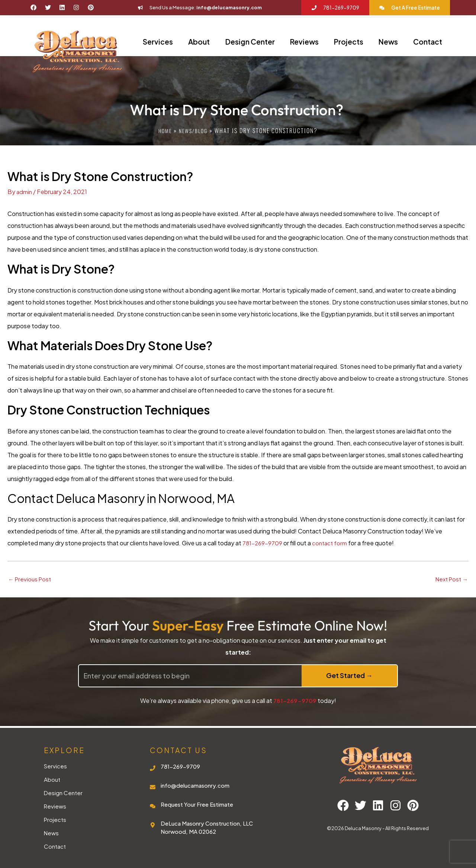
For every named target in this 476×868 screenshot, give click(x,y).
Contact (428, 42)
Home (163, 130)
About (199, 42)
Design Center (250, 42)
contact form (331, 543)
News (388, 42)
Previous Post (31, 579)
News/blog (194, 130)
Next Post (450, 579)
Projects (349, 42)
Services (158, 42)
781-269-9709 (263, 543)
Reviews (304, 42)
